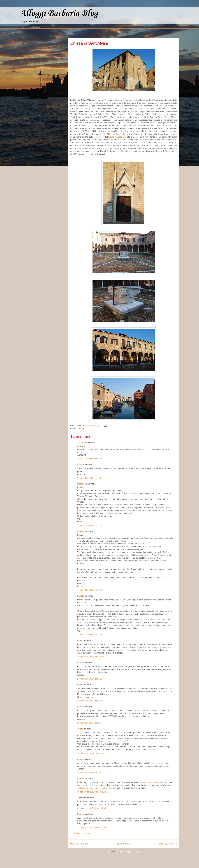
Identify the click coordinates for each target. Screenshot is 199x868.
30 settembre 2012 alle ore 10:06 (92, 792)
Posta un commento (83, 833)
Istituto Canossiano (117, 137)
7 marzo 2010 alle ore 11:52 (90, 526)
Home (22, 27)
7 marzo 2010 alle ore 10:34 (90, 478)
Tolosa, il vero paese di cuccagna (92, 788)
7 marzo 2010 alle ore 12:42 (90, 590)
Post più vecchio (168, 844)
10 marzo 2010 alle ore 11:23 (90, 679)
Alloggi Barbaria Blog (59, 13)
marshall (81, 484)
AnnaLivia (82, 443)
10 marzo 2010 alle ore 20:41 (90, 773)
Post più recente (79, 844)
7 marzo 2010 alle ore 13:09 (90, 635)
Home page (124, 844)
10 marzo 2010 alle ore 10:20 (90, 657)
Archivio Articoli (35, 27)
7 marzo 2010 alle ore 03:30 (90, 459)
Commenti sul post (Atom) (128, 852)
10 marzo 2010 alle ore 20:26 (90, 753)
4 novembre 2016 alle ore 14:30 (92, 808)
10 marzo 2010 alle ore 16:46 (90, 723)
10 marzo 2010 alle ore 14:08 (90, 701)
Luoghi (82, 429)
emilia (80, 641)
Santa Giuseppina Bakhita (151, 782)
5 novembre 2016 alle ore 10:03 (92, 827)
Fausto (81, 465)
